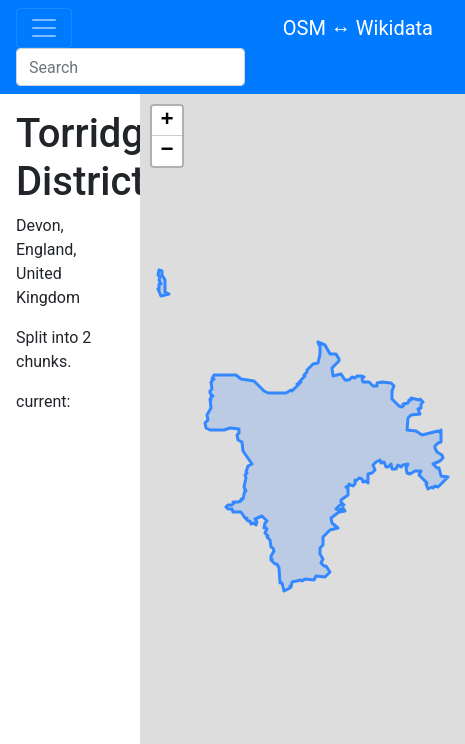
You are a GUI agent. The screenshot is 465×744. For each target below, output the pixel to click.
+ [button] (166, 121)
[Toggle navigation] (44, 28)
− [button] (166, 151)
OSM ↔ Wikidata (358, 28)
